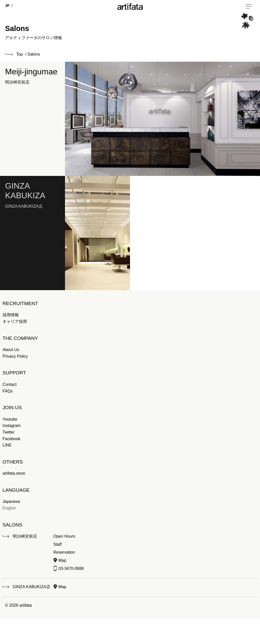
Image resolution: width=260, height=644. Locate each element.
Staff (58, 544)
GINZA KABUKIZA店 (31, 587)
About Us (11, 350)
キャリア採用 (15, 321)
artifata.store (14, 473)
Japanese (11, 501)
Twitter (9, 432)
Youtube (10, 419)
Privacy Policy (15, 356)
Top (20, 54)
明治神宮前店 (25, 536)
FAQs (8, 391)
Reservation (64, 552)
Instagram (12, 426)
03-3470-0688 (71, 568)
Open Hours (64, 536)
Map (62, 560)
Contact (10, 384)
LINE (7, 445)
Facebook (11, 439)
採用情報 (11, 315)
